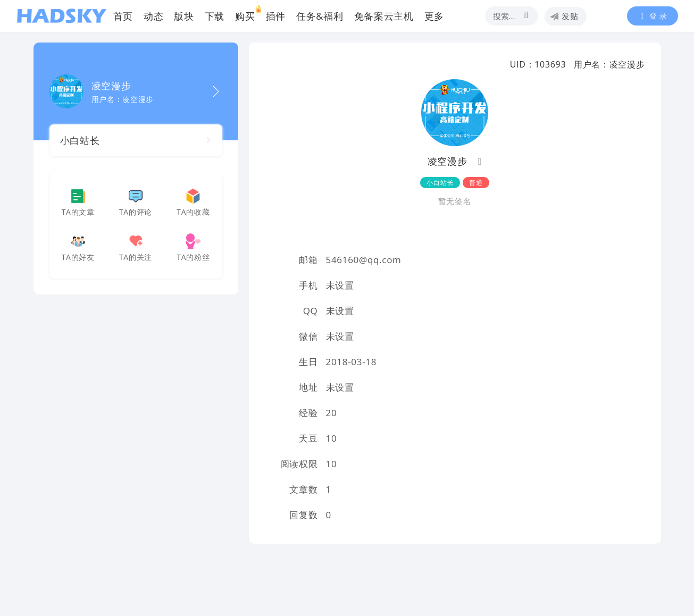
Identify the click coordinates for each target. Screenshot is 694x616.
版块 (184, 16)
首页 (123, 16)
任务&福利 (320, 16)
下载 (215, 16)
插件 (276, 16)
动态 (153, 16)
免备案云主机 (384, 16)
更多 (434, 16)
